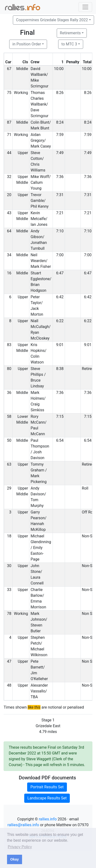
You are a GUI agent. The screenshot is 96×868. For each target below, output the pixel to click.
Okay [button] (14, 859)
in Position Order (27, 44)
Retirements (70, 33)
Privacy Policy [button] (20, 847)
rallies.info (48, 819)
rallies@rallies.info (23, 825)
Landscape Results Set (47, 798)
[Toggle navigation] (85, 7)
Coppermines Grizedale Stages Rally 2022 (52, 20)
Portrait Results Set (47, 787)
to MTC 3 (69, 44)
